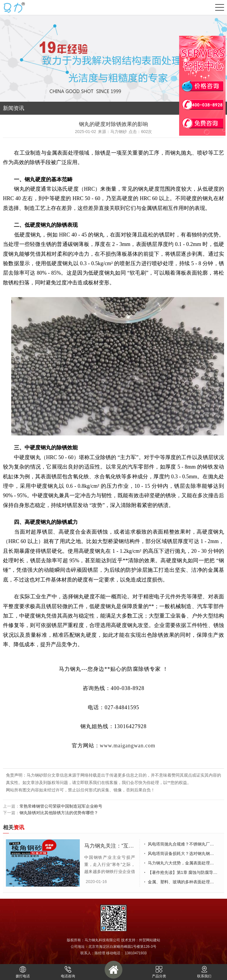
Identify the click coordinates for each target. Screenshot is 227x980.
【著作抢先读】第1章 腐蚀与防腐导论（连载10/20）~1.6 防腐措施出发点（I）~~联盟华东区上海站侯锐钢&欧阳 (184, 872)
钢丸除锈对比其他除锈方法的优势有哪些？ (59, 813)
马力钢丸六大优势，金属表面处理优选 (183, 863)
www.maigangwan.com (128, 746)
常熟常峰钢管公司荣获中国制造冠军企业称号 (61, 806)
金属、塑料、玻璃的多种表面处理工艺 (183, 882)
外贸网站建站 (150, 940)
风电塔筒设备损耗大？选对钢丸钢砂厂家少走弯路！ (184, 853)
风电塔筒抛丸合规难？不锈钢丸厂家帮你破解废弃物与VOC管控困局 (184, 844)
